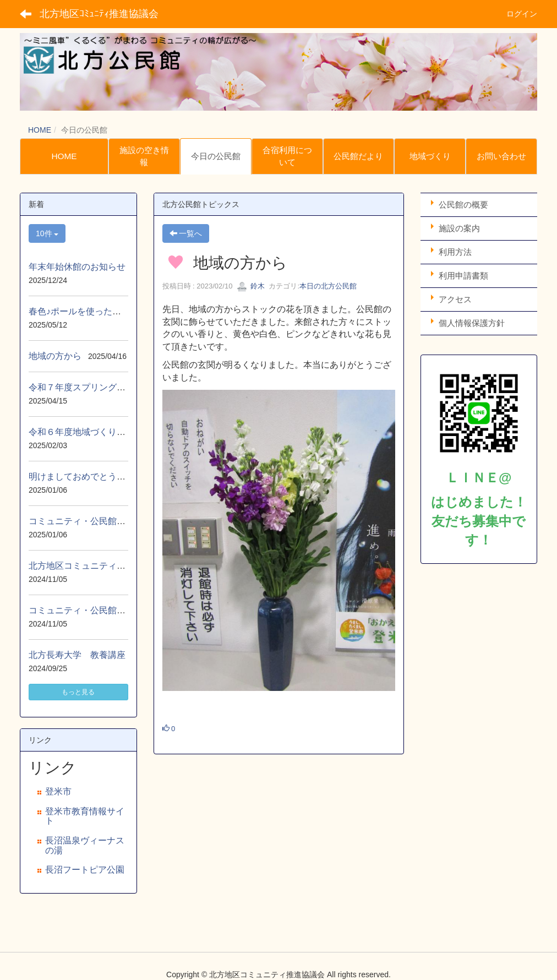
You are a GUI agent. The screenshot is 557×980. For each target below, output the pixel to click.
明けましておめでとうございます (95, 477)
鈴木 (251, 286)
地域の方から (55, 356)
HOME (40, 130)
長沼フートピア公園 (85, 870)
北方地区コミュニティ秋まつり (90, 566)
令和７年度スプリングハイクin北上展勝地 (111, 387)
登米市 (58, 791)
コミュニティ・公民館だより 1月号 (102, 521)
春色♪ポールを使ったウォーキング (97, 311)
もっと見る (78, 692)
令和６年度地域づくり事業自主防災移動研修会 (121, 432)
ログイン (522, 14)
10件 (47, 233)
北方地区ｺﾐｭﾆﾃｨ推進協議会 (99, 14)
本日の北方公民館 (328, 286)
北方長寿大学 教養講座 (77, 655)
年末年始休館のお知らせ (77, 267)
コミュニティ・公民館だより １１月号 (108, 610)
